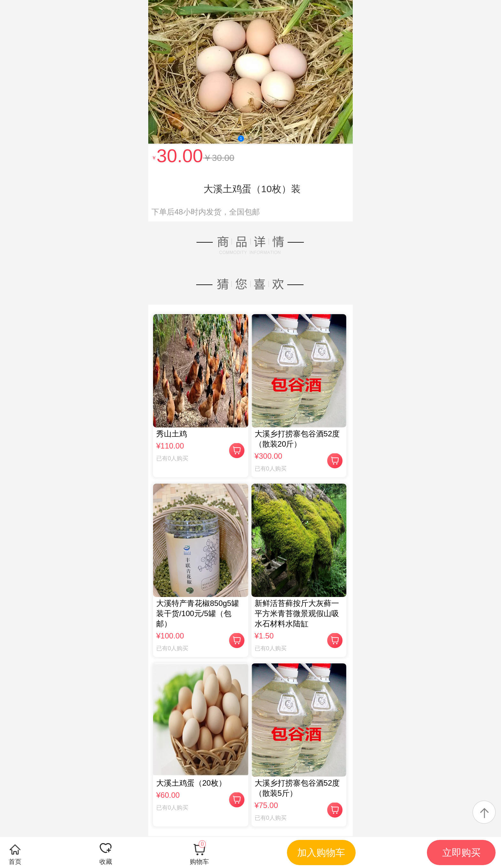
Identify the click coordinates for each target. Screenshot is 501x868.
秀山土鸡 (172, 434)
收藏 (106, 862)
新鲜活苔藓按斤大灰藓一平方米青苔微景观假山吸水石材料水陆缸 (297, 613)
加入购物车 (321, 853)
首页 (15, 862)
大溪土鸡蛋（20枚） (191, 783)
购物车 (199, 853)
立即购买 (461, 853)
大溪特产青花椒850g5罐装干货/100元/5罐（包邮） (198, 613)
